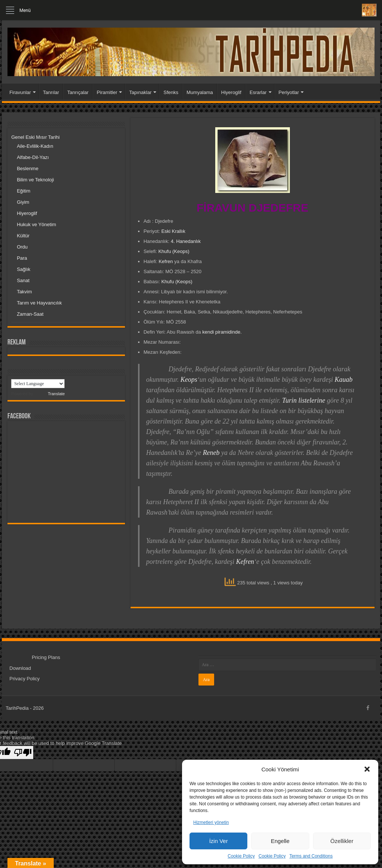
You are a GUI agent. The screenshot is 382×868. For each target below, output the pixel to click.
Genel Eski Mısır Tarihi (35, 137)
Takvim (24, 292)
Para (22, 258)
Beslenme (28, 168)
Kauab (344, 380)
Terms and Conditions (311, 856)
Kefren (166, 261)
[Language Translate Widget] (38, 384)
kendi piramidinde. (222, 332)
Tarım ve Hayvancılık (39, 303)
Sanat (23, 280)
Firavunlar (20, 92)
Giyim (23, 202)
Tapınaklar (140, 92)
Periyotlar (289, 92)
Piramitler (107, 92)
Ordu (22, 247)
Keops (189, 380)
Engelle (280, 841)
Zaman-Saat (30, 314)
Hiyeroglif (231, 92)
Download (20, 668)
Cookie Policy (241, 856)
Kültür (23, 236)
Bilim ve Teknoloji (35, 180)
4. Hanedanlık (186, 241)
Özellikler (342, 841)
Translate (49, 394)
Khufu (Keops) (174, 251)
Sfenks (171, 92)
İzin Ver (219, 841)
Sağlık (24, 269)
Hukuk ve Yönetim (36, 224)
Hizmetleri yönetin (211, 822)
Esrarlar (258, 92)
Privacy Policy (24, 679)
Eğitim (24, 191)
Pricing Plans (46, 657)
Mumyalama (200, 92)
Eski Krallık (173, 231)
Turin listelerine (304, 400)
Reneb (211, 453)
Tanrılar (51, 92)
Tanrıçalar (78, 92)
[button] (367, 769)
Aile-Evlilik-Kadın (35, 146)
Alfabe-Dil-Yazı (33, 157)
